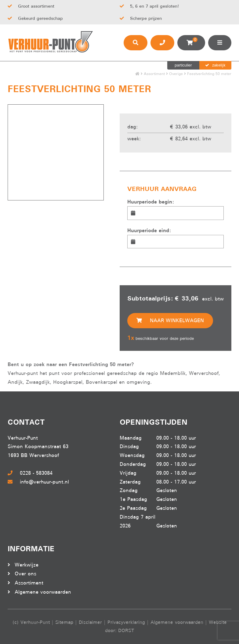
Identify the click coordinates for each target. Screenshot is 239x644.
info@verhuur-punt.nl (38, 482)
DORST (126, 631)
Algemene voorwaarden (43, 592)
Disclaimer (90, 622)
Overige (176, 74)
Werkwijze (27, 565)
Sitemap (64, 622)
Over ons (25, 574)
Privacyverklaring (126, 622)
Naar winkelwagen (170, 320)
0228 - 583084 (30, 473)
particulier (183, 65)
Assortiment (154, 74)
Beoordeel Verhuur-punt (144, 567)
